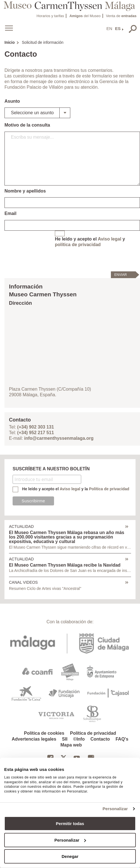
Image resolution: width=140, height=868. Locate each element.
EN (109, 28)
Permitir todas (70, 824)
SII (65, 739)
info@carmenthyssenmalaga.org (59, 438)
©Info (79, 739)
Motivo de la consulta (27, 125)
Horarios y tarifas (50, 16)
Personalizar (115, 809)
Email (11, 213)
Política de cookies (44, 733)
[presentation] (97, 259)
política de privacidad (78, 245)
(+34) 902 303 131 (35, 427)
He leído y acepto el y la (76, 489)
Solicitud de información (43, 42)
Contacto (100, 739)
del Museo (85, 16)
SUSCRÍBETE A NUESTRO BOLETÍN (51, 469)
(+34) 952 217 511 (35, 433)
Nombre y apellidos (25, 191)
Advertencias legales (34, 739)
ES (118, 28)
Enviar (121, 275)
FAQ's (122, 739)
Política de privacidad (93, 733)
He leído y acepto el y (90, 242)
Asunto (12, 101)
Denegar (70, 856)
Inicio (10, 42)
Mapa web (71, 745)
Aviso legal (109, 239)
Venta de (121, 16)
